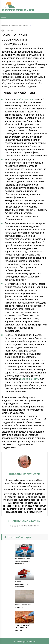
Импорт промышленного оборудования (21, 584)
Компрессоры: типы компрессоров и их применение (23, 561)
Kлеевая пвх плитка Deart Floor (23, 606)
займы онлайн (25, 99)
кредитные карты (30, 379)
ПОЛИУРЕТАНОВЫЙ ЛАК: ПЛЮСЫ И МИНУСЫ (23, 628)
